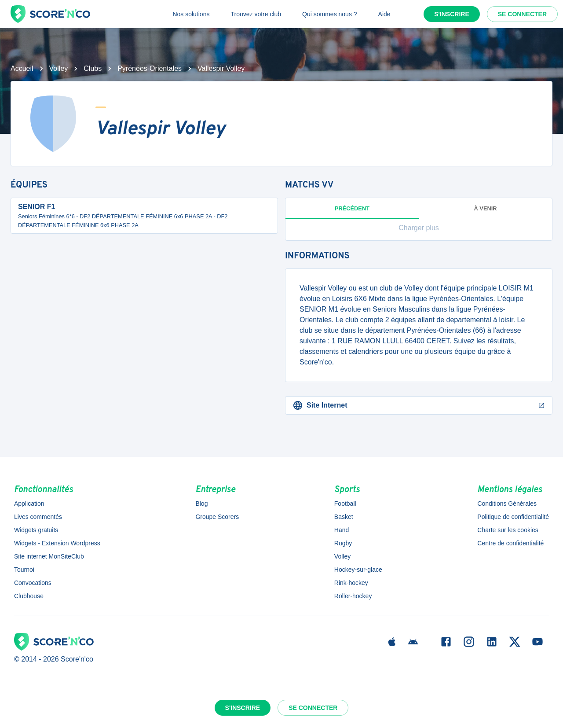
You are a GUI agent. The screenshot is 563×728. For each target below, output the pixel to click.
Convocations (33, 583)
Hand (342, 530)
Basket (344, 517)
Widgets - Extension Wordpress (57, 543)
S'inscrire (452, 14)
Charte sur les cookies (508, 530)
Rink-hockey (351, 583)
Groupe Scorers (217, 517)
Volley (59, 68)
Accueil (22, 68)
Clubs (93, 68)
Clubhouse (29, 596)
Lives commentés (38, 517)
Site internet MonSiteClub (49, 556)
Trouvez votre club (256, 14)
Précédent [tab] (352, 212)
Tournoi (24, 570)
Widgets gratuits (36, 530)
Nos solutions (191, 14)
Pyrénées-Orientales (150, 68)
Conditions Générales (507, 504)
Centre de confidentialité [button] (510, 543)
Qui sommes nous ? (330, 14)
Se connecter (522, 14)
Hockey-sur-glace (358, 570)
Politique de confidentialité (513, 517)
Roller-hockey (353, 596)
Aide (384, 14)
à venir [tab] (486, 208)
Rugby (343, 543)
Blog (201, 504)
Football (345, 504)
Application (29, 504)
